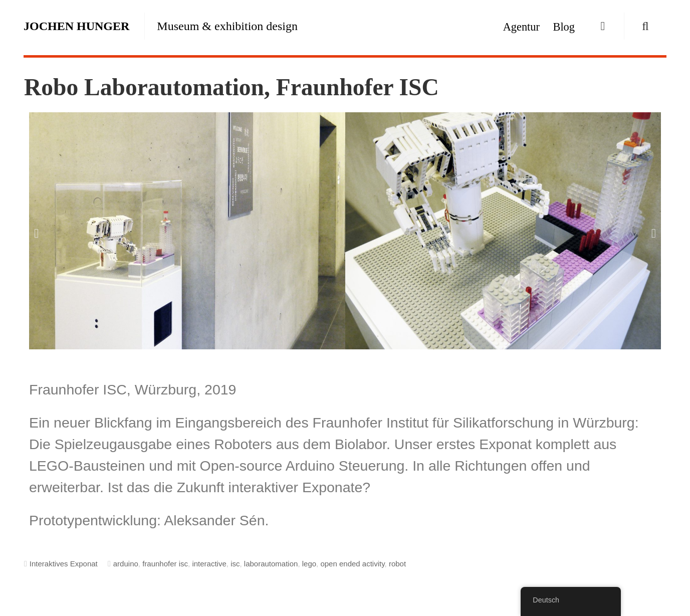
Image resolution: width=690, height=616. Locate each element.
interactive (209, 564)
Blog (564, 27)
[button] (36, 233)
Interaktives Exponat (64, 564)
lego (309, 564)
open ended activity (352, 564)
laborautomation (271, 564)
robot (397, 564)
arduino (126, 564)
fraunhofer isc (165, 564)
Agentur (521, 27)
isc (235, 564)
